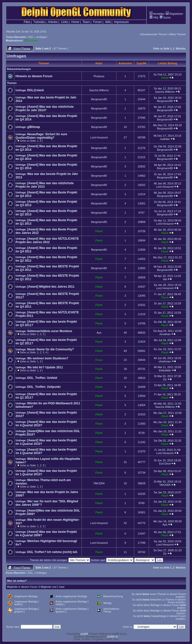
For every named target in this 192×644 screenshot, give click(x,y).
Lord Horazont (99, 137)
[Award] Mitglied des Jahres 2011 (51, 287)
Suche (165, 18)
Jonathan (165, 334)
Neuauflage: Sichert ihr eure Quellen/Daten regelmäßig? (41, 136)
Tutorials (39, 22)
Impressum (121, 22)
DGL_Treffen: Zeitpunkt (44, 387)
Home (75, 22)
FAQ (154, 18)
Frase (99, 360)
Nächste (181, 49)
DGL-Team (31, 40)
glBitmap (34, 127)
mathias (165, 139)
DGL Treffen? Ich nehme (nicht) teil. (52, 552)
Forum (97, 22)
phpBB (84, 634)
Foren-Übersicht (16, 37)
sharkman (165, 361)
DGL (31, 37)
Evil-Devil (165, 464)
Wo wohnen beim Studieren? (48, 358)
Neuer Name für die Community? (51, 349)
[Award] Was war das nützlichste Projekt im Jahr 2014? (45, 108)
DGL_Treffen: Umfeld (42, 378)
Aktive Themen (177, 34)
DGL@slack (36, 90)
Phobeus (99, 76)
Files (27, 22)
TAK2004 (99, 483)
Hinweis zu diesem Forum (34, 76)
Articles (53, 22)
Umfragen (42, 37)
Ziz (165, 379)
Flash (165, 78)
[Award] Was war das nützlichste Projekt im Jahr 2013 (45, 185)
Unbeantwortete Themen (153, 34)
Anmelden (157, 14)
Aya (99, 333)
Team (86, 22)
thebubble (165, 370)
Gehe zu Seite (161, 49)
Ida (165, 279)
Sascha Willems (99, 90)
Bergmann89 (99, 99)
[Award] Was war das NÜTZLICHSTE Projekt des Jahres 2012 (47, 240)
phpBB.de (112, 637)
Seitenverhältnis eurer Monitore (50, 331)
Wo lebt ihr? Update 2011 (45, 367)
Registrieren (174, 14)
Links (64, 22)
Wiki (108, 22)
